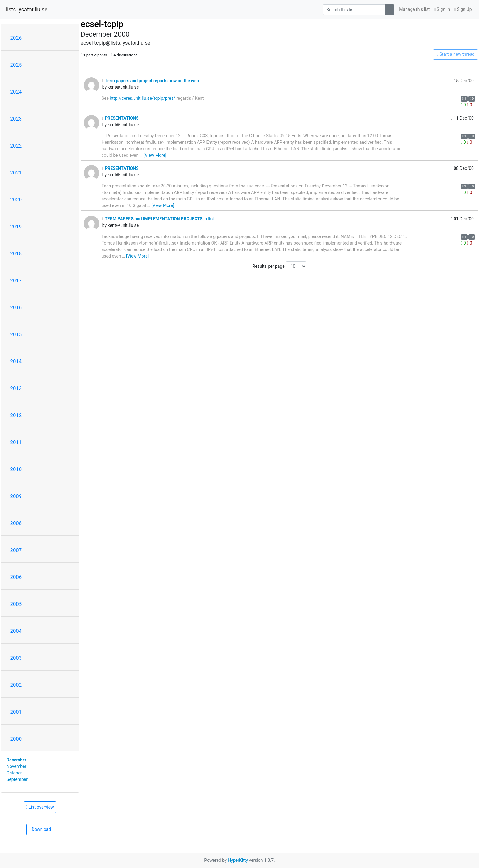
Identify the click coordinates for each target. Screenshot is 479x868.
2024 (16, 92)
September (17, 779)
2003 (16, 658)
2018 (16, 253)
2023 (16, 119)
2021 (16, 173)
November (16, 766)
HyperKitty (238, 860)
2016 (16, 307)
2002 (16, 685)
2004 (16, 631)
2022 (16, 146)
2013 (16, 388)
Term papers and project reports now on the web (151, 81)
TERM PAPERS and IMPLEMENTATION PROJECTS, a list (158, 219)
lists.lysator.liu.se (27, 10)
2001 (16, 712)
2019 (16, 227)
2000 (16, 739)
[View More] (155, 155)
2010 (16, 469)
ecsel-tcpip (102, 24)
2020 (16, 200)
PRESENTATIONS (121, 118)
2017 (16, 280)
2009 (16, 496)
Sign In (442, 9)
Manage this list (413, 9)
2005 (16, 604)
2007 (16, 550)
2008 (16, 523)
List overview (40, 807)
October (14, 773)
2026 (16, 38)
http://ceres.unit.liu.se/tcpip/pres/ (142, 98)
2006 (16, 577)
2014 (16, 361)
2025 (16, 65)
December (16, 760)
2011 (16, 442)
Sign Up (463, 9)
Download (40, 829)
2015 (16, 334)
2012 (16, 415)
